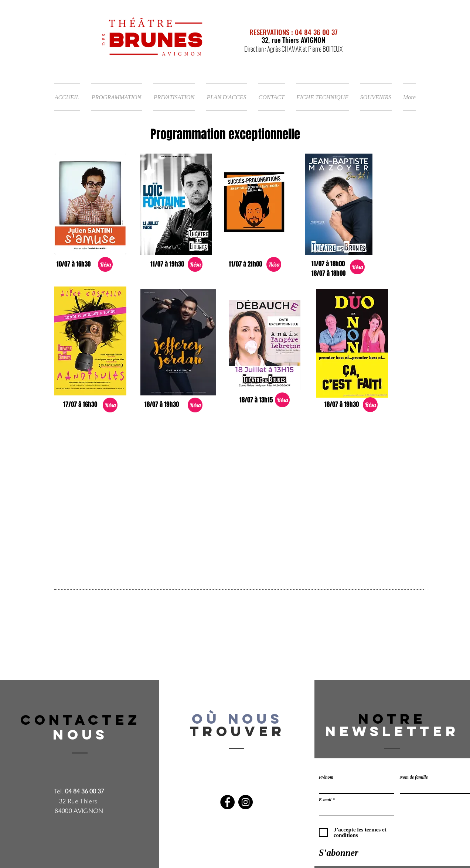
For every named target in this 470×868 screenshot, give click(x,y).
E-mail (325, 800)
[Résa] (105, 264)
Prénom (326, 777)
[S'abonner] (339, 853)
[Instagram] (246, 802)
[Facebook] (227, 802)
